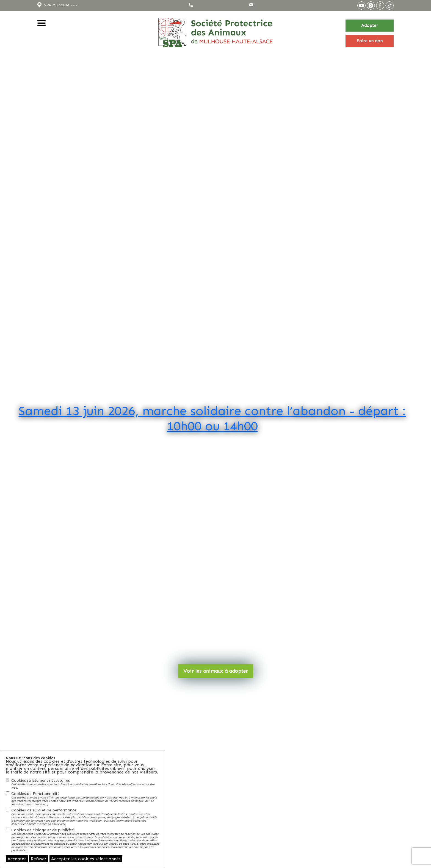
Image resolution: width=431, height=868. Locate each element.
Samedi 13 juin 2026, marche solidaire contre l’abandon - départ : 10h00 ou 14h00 (212, 418)
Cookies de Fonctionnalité (85, 798)
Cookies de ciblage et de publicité (85, 840)
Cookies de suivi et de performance (85, 817)
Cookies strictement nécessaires (85, 784)
